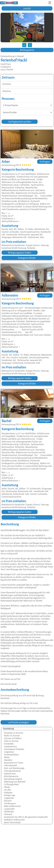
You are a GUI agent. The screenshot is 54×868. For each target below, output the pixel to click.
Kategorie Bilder (27, 258)
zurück (27, 8)
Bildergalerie (27, 50)
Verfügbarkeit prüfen (20, 122)
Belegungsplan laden (20, 253)
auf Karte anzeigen (19, 722)
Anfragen (45, 162)
